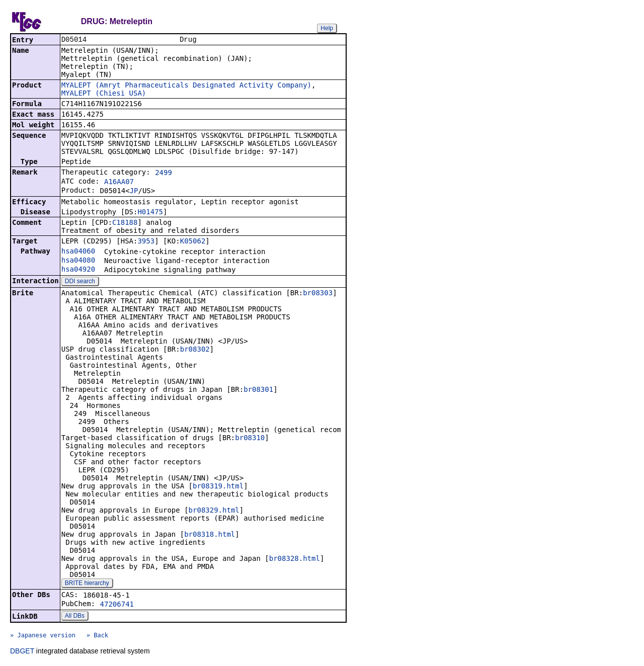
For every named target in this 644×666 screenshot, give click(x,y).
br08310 (250, 439)
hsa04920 (78, 270)
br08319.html (218, 487)
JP (134, 192)
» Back (97, 636)
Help (327, 28)
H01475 (150, 213)
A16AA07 (119, 183)
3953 (146, 242)
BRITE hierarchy (87, 584)
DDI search (80, 282)
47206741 (117, 605)
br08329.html (214, 511)
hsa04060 (78, 252)
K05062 (193, 242)
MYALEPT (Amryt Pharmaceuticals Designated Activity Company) (186, 86)
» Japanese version (43, 636)
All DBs (75, 617)
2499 (164, 174)
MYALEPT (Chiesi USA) (104, 94)
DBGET (22, 652)
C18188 (125, 223)
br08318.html (210, 535)
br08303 (318, 294)
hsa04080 (78, 261)
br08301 (258, 390)
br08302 (195, 350)
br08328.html (295, 559)
